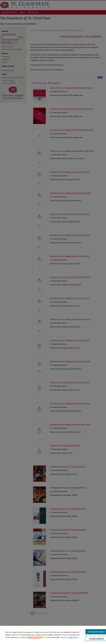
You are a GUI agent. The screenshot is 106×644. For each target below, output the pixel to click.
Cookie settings (34, 637)
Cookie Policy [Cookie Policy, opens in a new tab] (73, 637)
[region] (53, 635)
